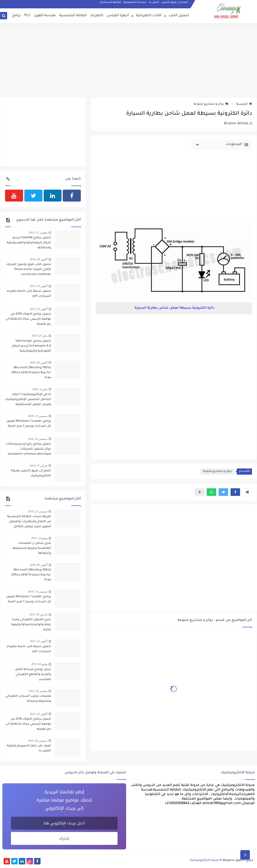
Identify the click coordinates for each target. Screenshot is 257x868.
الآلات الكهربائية (149, 16)
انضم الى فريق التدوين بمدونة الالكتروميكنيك (31, 473)
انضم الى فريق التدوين (175, 2)
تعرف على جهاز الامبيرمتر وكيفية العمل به (29, 748)
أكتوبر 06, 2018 (39, 363)
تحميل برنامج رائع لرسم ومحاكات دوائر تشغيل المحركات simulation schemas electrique (28, 449)
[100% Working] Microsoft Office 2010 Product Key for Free (31, 373)
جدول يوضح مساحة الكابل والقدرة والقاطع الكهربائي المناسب (33, 675)
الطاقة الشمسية (73, 16)
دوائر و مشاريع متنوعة (211, 104)
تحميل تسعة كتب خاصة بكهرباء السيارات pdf (29, 294)
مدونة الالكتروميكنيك (204, 860)
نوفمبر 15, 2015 (38, 233)
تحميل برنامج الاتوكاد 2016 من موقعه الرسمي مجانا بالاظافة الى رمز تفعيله (28, 319)
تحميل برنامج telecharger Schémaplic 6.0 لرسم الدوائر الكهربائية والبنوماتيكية (31, 346)
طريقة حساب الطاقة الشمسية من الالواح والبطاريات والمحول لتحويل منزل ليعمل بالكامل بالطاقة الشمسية (29, 522)
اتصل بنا (154, 2)
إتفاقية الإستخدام (111, 2)
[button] (235, 492)
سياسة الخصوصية (135, 2)
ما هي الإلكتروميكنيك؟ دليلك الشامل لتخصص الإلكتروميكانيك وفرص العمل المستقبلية (28, 400)
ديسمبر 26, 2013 (38, 741)
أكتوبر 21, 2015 (39, 286)
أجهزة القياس (118, 16)
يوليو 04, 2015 (39, 664)
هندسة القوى (45, 16)
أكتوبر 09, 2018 (39, 259)
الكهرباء (97, 16)
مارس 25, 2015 (38, 614)
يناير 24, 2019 (40, 336)
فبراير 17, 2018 (39, 466)
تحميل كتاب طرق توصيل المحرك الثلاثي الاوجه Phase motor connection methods (29, 270)
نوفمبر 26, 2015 (38, 691)
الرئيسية (244, 104)
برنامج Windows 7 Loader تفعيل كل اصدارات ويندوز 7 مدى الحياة (29, 424)
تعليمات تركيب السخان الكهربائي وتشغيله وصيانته (28, 699)
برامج (16, 16)
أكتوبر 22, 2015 (39, 309)
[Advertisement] (128, 60)
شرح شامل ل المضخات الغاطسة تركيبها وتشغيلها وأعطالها (32, 548)
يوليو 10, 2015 (39, 538)
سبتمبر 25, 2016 (38, 511)
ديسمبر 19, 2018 (38, 416)
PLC (27, 16)
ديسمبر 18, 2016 (38, 439)
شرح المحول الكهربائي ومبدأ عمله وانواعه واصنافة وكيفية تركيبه (31, 625)
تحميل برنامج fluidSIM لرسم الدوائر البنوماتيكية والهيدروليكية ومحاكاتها (29, 243)
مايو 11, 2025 (40, 389)
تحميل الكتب (179, 16)
